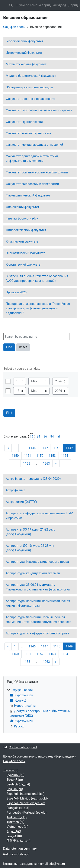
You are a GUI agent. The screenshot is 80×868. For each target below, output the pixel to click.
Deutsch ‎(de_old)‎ (18, 784)
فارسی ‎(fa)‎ (14, 836)
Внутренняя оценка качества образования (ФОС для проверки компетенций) (37, 278)
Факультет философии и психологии (32, 184)
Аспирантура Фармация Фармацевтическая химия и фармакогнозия (38, 603)
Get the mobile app (16, 854)
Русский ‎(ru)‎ (15, 775)
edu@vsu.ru (57, 864)
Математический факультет (26, 64)
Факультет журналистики (24, 122)
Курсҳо (19, 726)
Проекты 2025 (16, 292)
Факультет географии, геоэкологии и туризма (39, 110)
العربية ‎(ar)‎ (14, 831)
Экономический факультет (25, 253)
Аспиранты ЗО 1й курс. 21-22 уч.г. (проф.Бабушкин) (30, 532)
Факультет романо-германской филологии (37, 172)
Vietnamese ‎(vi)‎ (17, 827)
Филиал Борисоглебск (22, 218)
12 (32, 437)
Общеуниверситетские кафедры (29, 87)
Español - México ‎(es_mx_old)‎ (27, 798)
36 (45, 436)
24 (38, 436)
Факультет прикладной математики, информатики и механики (32, 158)
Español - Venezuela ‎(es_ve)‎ (26, 803)
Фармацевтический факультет (28, 195)
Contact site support (20, 747)
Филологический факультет (26, 230)
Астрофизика (15, 490)
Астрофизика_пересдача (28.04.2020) (33, 479)
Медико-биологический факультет (31, 76)
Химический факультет (23, 241)
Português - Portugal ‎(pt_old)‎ (27, 813)
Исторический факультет (24, 53)
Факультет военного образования (30, 99)
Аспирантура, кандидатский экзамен (33, 573)
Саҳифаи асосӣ (14, 27)
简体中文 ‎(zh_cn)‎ (18, 840)
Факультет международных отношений (34, 145)
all (59, 436)
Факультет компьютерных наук (29, 133)
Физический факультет (23, 207)
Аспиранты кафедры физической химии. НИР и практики (39, 516)
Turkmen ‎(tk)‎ (15, 822)
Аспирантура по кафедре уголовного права (37, 633)
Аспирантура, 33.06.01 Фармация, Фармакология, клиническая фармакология (38, 587)
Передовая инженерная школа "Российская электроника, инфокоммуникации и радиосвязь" (38, 308)
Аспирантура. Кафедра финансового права (37, 562)
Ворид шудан (65, 756)
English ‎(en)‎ (15, 789)
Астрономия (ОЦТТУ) (21, 502)
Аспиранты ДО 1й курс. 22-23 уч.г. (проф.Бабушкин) (31, 548)
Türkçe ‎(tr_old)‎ (17, 817)
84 (52, 436)
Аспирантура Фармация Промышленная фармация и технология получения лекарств (39, 619)
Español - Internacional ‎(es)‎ (25, 794)
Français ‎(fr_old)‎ (18, 808)
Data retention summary (20, 849)
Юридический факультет (24, 265)
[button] (11, 5)
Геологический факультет (25, 41)
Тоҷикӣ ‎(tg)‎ (11, 770)
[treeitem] (40, 708)
